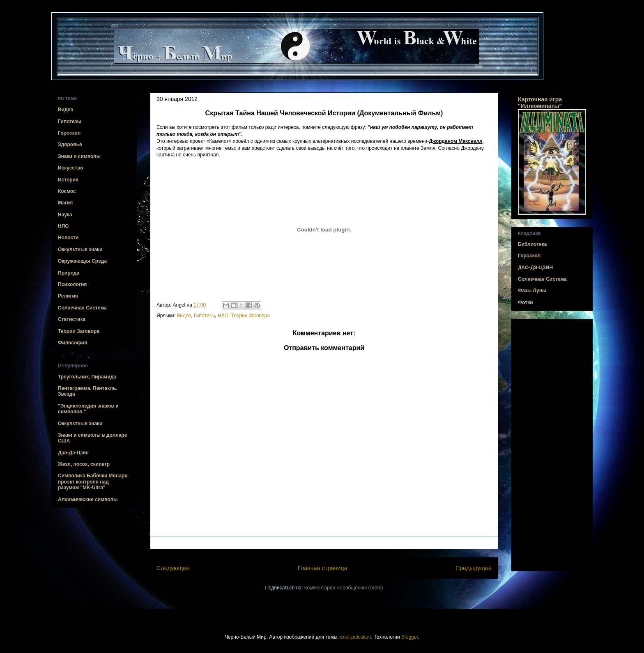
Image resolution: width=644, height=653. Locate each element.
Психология (72, 284)
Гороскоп (69, 133)
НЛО (223, 316)
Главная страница (323, 568)
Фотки (526, 302)
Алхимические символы (88, 499)
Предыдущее (474, 568)
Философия (72, 343)
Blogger (410, 637)
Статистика (72, 319)
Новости (68, 238)
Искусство (70, 168)
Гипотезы (204, 316)
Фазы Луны (532, 291)
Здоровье (70, 144)
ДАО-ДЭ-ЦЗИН (535, 268)
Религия (68, 296)
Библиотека (532, 244)
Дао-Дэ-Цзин (73, 453)
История (68, 180)
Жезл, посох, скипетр (84, 464)
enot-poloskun (355, 637)
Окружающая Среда (82, 261)
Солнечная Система (82, 308)
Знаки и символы (79, 156)
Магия (65, 203)
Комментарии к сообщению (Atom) (344, 588)
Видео (184, 316)
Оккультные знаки (80, 250)
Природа (69, 273)
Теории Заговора (250, 316)
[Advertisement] (552, 445)
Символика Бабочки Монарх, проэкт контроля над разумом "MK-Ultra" (93, 482)
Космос (67, 191)
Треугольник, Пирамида (87, 377)
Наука (65, 215)
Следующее (173, 568)
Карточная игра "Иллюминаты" (540, 103)
